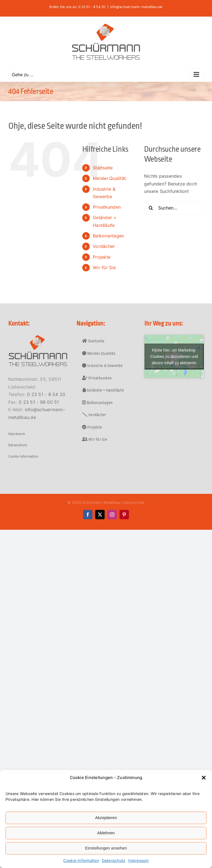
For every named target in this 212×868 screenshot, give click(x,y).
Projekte (102, 257)
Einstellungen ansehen (106, 848)
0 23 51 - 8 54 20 (46, 394)
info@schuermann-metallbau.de (136, 7)
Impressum (138, 860)
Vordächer (104, 246)
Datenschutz (114, 860)
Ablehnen (106, 833)
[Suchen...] (174, 208)
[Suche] (151, 208)
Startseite (103, 168)
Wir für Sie (104, 268)
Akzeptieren (106, 818)
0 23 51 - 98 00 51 (39, 402)
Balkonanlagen (108, 236)
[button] (204, 778)
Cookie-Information (81, 860)
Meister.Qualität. (110, 178)
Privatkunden (107, 207)
